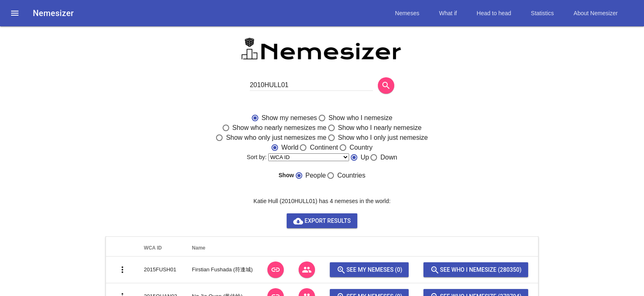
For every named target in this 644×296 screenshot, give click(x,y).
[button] (15, 13)
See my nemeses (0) (369, 270)
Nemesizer (53, 13)
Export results (322, 221)
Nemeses (407, 13)
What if (448, 13)
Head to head (494, 13)
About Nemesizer (596, 13)
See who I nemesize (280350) (476, 270)
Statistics (543, 13)
